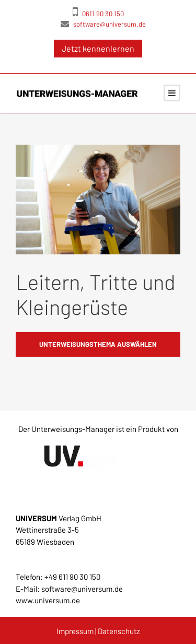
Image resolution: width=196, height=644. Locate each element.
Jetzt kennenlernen (98, 48)
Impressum (75, 631)
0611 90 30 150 (98, 11)
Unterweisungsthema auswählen (98, 344)
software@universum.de (103, 24)
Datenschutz (119, 631)
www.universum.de (48, 600)
